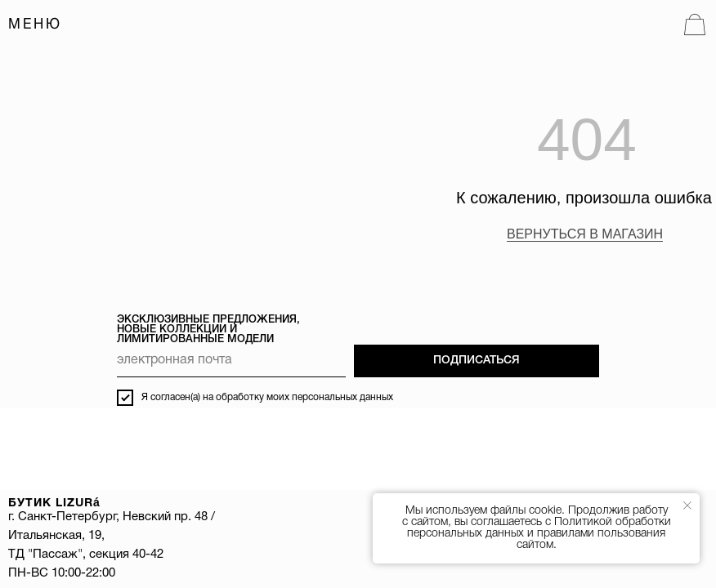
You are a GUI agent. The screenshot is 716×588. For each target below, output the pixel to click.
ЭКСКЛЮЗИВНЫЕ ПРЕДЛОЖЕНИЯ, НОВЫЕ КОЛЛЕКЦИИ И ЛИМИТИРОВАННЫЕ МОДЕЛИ (208, 330)
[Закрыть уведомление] (687, 506)
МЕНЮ (35, 25)
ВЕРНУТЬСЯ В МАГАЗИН (585, 234)
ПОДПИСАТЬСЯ (477, 361)
